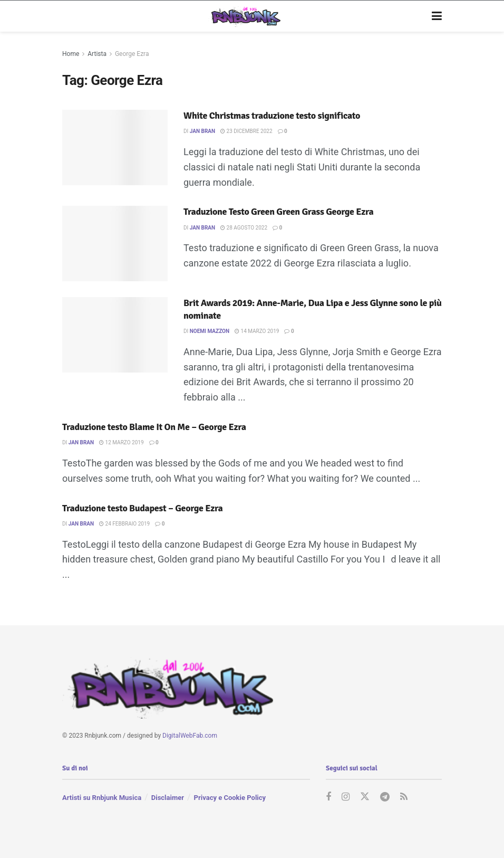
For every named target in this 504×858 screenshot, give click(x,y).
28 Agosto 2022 (244, 228)
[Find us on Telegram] (385, 797)
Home (71, 54)
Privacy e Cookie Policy (230, 798)
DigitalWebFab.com (190, 736)
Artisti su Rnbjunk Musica (102, 798)
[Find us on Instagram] (346, 797)
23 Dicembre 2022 (246, 131)
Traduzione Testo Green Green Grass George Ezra (278, 212)
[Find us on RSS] (404, 797)
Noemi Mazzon (210, 331)
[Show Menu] (437, 16)
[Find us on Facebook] (328, 797)
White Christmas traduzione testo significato (272, 116)
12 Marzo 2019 (121, 442)
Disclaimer (168, 798)
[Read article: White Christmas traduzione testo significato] (115, 147)
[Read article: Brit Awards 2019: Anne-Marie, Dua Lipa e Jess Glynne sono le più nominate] (115, 335)
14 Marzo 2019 (257, 331)
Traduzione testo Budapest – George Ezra (142, 508)
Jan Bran (202, 131)
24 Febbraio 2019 (124, 524)
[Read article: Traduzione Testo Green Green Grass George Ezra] (115, 244)
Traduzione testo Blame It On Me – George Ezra (154, 427)
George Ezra (132, 54)
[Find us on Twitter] (365, 797)
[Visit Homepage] (244, 16)
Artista (97, 54)
